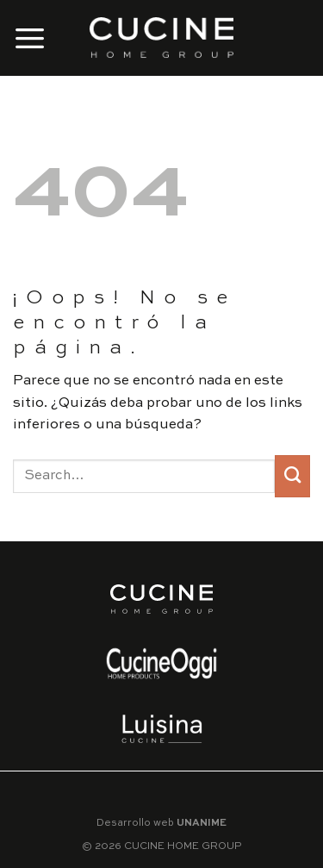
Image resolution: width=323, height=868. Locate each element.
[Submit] (292, 476)
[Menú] (30, 37)
